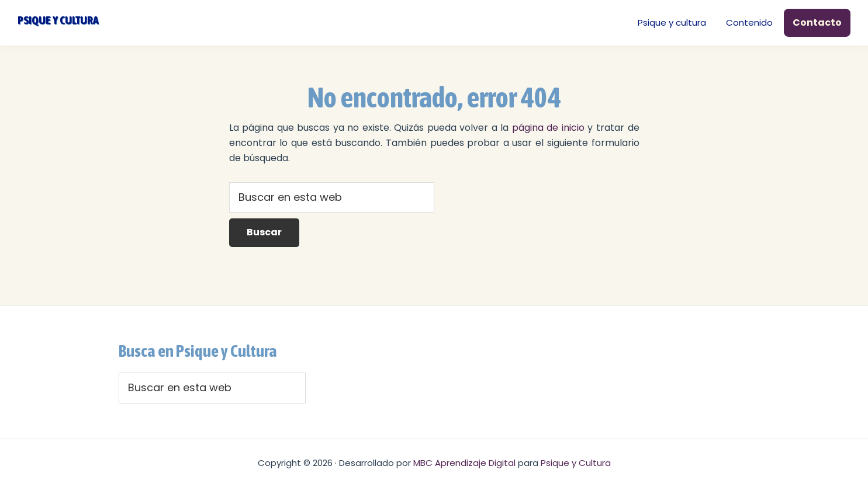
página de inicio (548, 128)
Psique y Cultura (576, 463)
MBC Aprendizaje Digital (464, 463)
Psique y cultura (58, 20)
